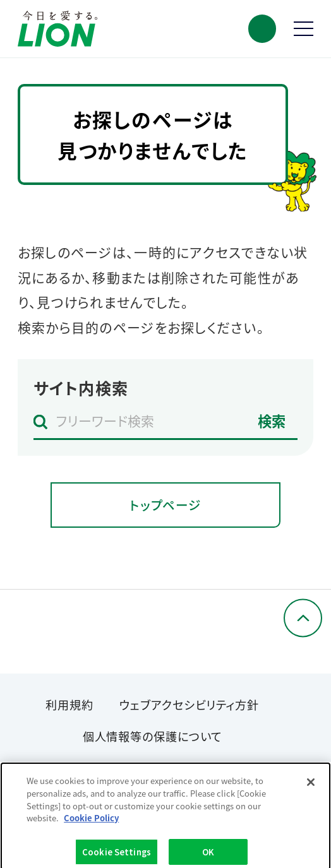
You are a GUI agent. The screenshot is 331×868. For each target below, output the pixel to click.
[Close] (311, 785)
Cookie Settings (117, 854)
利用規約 (69, 705)
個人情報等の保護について (153, 736)
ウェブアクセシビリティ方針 (189, 705)
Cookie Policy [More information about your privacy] (91, 820)
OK (208, 854)
